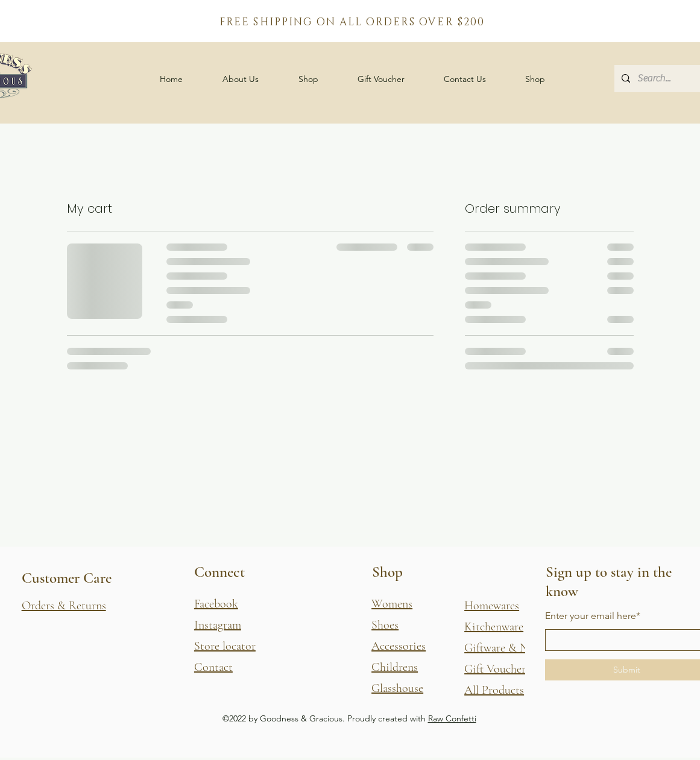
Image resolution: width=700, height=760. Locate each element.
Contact (213, 667)
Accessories (399, 646)
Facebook (216, 604)
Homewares (492, 606)
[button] (308, 79)
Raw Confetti (452, 718)
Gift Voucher (495, 669)
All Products (494, 690)
